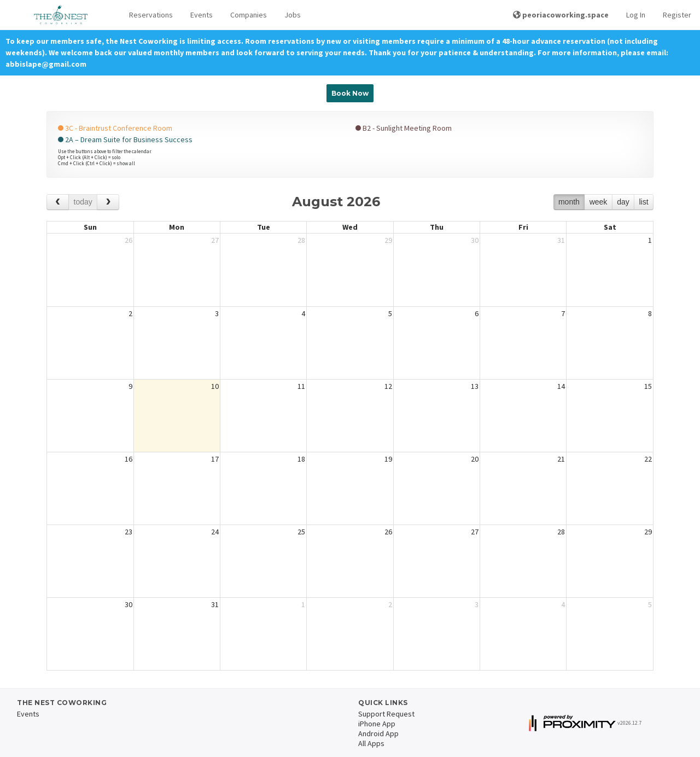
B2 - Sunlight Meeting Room (404, 128)
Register (677, 15)
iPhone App (377, 724)
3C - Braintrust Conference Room (115, 128)
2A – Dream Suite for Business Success (125, 139)
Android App (378, 733)
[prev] (58, 202)
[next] (108, 202)
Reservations (151, 15)
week (599, 202)
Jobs (293, 15)
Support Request (386, 714)
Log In (636, 15)
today (83, 202)
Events (202, 15)
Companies (249, 15)
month (569, 202)
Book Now (350, 93)
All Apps (371, 743)
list (643, 202)
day (623, 202)
